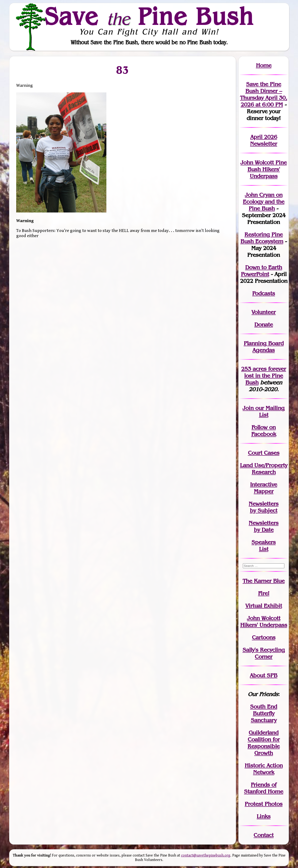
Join (248, 408)
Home (264, 65)
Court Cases (264, 453)
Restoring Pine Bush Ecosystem (262, 238)
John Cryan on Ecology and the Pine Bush (264, 202)
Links (264, 816)
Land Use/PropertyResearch (264, 469)
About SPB (264, 675)
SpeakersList (264, 546)
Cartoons (264, 637)
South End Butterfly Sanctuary (264, 713)
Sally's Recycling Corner (264, 653)
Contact (264, 835)
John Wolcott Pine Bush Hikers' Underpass (264, 169)
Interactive (264, 484)
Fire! (264, 593)
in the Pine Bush (265, 376)
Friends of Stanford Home (264, 788)
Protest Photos (264, 804)
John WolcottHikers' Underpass (264, 622)
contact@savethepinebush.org (206, 855)
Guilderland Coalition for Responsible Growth (264, 743)
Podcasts (264, 293)
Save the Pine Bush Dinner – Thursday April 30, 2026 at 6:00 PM (264, 94)
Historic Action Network (264, 769)
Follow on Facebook (264, 431)
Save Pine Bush (149, 16)
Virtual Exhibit (264, 606)
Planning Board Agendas (264, 347)
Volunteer (264, 312)
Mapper (264, 491)
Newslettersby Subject (264, 507)
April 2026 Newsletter (264, 140)
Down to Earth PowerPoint (262, 271)
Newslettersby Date (264, 526)
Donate (264, 324)
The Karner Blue (264, 581)
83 (123, 70)
